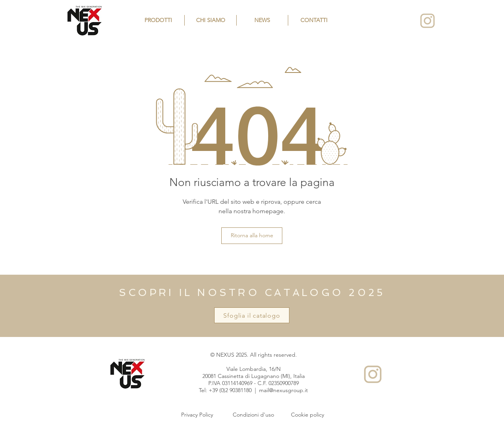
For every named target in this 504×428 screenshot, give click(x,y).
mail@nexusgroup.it (283, 390)
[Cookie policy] (308, 415)
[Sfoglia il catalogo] (252, 315)
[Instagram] (427, 21)
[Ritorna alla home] (252, 236)
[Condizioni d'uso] (253, 415)
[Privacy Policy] (197, 415)
